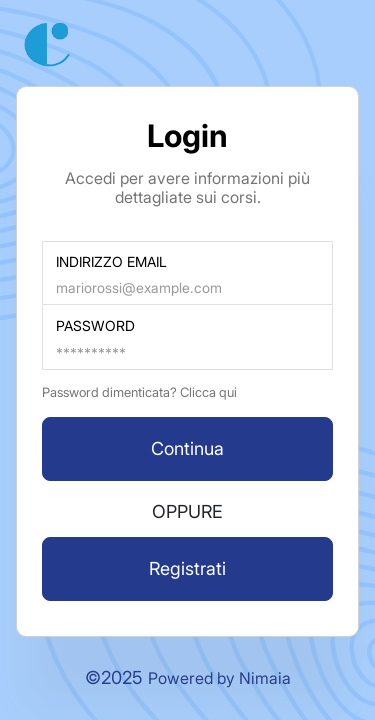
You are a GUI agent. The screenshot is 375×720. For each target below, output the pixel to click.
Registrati (187, 568)
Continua (187, 448)
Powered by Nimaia (219, 678)
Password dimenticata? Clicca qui (139, 392)
